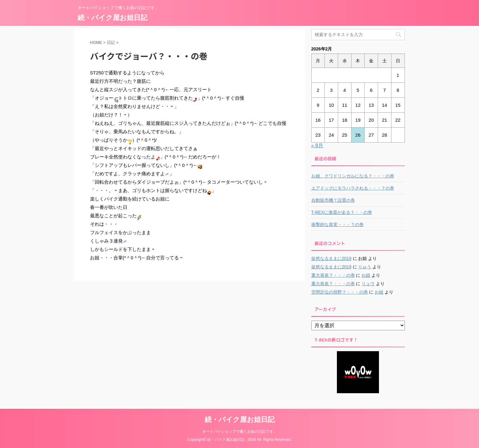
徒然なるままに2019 (331, 258)
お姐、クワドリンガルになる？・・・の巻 (353, 176)
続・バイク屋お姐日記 (113, 18)
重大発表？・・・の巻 (333, 275)
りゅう (365, 267)
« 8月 (317, 146)
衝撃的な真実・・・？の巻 (338, 224)
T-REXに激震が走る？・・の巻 (342, 212)
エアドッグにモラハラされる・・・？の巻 (353, 188)
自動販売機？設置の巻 (333, 200)
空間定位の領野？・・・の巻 (340, 292)
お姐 (366, 275)
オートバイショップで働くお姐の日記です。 (240, 431)
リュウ (368, 284)
